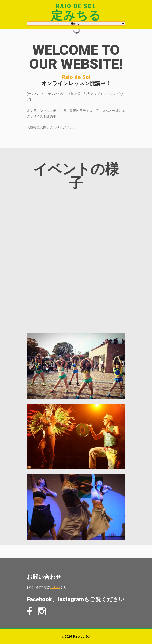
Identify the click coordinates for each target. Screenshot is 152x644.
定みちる (76, 15)
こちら (55, 587)
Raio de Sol (76, 6)
